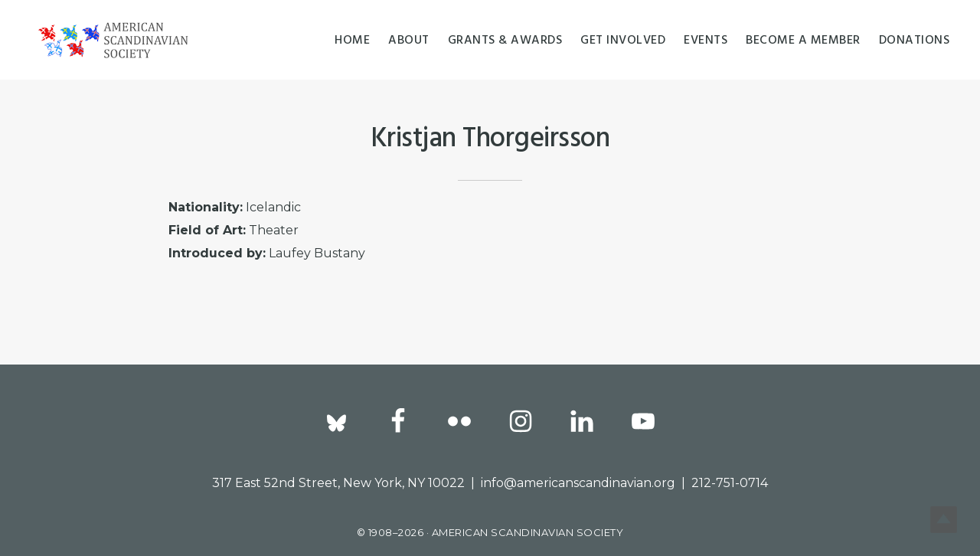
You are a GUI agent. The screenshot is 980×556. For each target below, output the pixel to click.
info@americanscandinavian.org (578, 483)
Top (944, 520)
